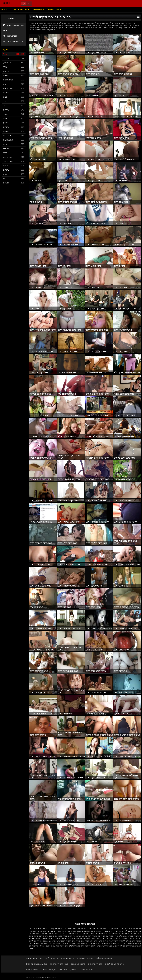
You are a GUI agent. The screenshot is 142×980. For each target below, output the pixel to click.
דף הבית (5, 10)
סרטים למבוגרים (20, 10)
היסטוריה (9, 19)
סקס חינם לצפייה (95, 964)
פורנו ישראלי (31, 958)
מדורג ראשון (10, 36)
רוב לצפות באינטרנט (14, 41)
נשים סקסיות (54, 10)
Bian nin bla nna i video (37, 964)
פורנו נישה (38, 10)
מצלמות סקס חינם (85, 958)
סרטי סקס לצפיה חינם (68, 970)
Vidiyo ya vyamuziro (104, 958)
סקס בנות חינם (86, 970)
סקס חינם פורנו (33, 970)
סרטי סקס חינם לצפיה (59, 964)
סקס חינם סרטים (49, 970)
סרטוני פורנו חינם (78, 964)
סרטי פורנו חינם (68, 958)
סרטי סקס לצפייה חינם (49, 958)
